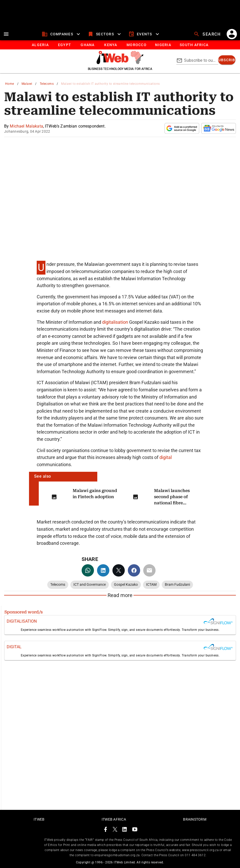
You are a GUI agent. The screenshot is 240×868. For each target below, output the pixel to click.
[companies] (61, 34)
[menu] (6, 34)
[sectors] (105, 34)
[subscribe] (227, 60)
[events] (144, 34)
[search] (208, 34)
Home (10, 84)
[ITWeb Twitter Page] (115, 830)
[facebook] (134, 570)
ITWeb (39, 819)
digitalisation (116, 322)
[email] (149, 570)
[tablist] (120, 45)
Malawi (27, 84)
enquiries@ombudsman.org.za (117, 855)
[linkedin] (103, 570)
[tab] (40, 45)
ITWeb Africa (114, 819)
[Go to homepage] (120, 63)
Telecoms (47, 84)
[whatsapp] (88, 570)
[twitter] (119, 570)
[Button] (194, 45)
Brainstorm (195, 819)
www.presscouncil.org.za (200, 850)
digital (166, 457)
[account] (232, 34)
